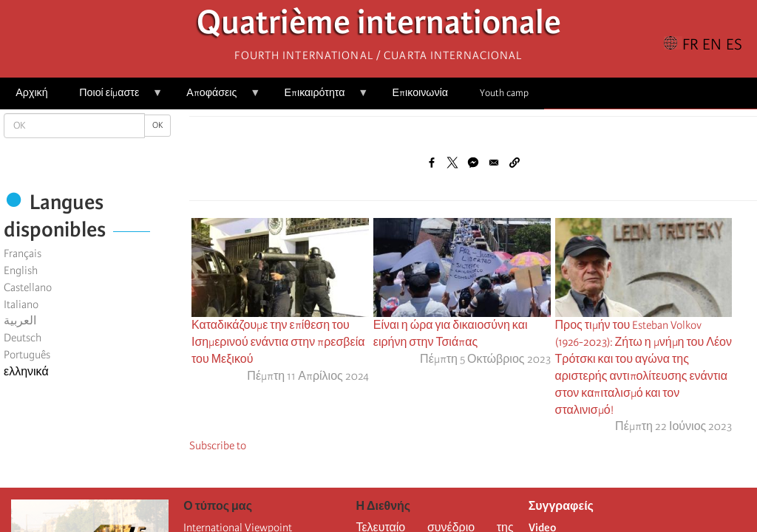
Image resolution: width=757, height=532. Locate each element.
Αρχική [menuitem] (31, 93)
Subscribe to (218, 446)
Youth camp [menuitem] (504, 93)
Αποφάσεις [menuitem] (215, 98)
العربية (20, 321)
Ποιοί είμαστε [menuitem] (113, 98)
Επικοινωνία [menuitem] (420, 93)
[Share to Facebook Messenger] (473, 163)
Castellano (28, 287)
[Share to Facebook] (432, 163)
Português (27, 355)
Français (23, 253)
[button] (515, 163)
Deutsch (23, 338)
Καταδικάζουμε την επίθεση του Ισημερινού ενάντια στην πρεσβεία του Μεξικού (278, 342)
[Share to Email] (494, 163)
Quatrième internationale (379, 26)
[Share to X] (452, 163)
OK (157, 125)
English (21, 270)
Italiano (21, 304)
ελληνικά (26, 372)
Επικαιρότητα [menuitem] (318, 98)
